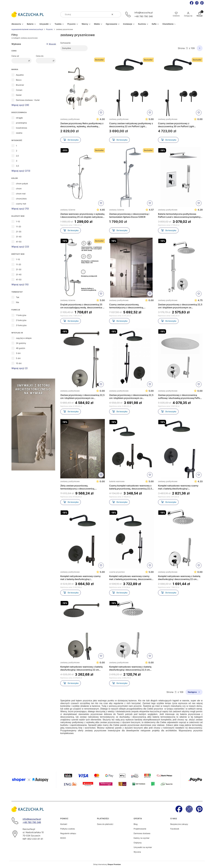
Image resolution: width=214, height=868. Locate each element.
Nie (17, 302)
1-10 (18, 221)
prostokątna (21, 123)
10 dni (19, 363)
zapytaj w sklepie (24, 338)
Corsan (19, 90)
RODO (63, 838)
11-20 (18, 227)
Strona (181, 48)
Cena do (40, 56)
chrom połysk (22, 184)
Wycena (137, 852)
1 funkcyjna (21, 315)
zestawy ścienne (68, 210)
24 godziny (21, 343)
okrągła (19, 118)
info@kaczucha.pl (144, 13)
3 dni (18, 353)
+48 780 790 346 (144, 16)
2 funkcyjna (21, 320)
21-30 (19, 232)
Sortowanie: (66, 43)
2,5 (17, 156)
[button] (118, 14)
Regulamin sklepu (68, 833)
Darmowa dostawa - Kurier (28, 100)
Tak (18, 297)
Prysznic (49, 29)
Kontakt (64, 824)
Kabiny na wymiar (142, 838)
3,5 (17, 166)
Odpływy (138, 843)
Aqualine (20, 75)
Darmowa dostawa (142, 833)
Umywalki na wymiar (143, 847)
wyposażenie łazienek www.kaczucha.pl (27, 29)
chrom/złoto (21, 199)
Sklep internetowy (107, 864)
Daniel (19, 95)
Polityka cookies (68, 829)
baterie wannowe (117, 481)
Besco (19, 80)
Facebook (175, 829)
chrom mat (21, 194)
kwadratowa (21, 128)
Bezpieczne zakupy (179, 824)
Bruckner (20, 85)
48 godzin (21, 348)
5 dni (18, 358)
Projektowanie (140, 829)
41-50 (19, 242)
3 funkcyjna (21, 325)
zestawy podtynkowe (70, 119)
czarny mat (21, 204)
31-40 (19, 237)
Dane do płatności (105, 824)
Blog (136, 824)
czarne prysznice (117, 572)
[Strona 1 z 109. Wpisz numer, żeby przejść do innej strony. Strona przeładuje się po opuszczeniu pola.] (187, 48)
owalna (19, 133)
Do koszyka (71, 140)
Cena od (15, 56)
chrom (19, 189)
